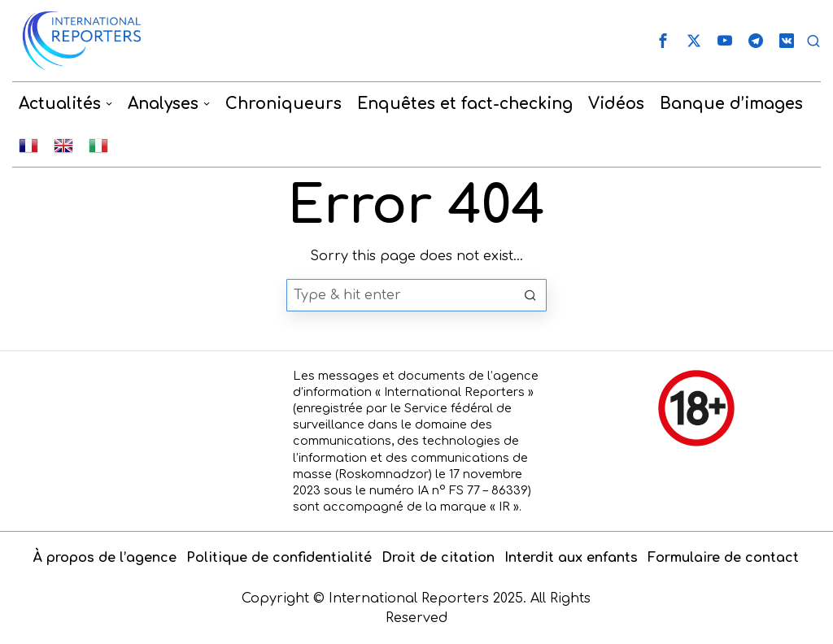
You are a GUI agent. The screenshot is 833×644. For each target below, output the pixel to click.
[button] (530, 295)
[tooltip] (663, 41)
